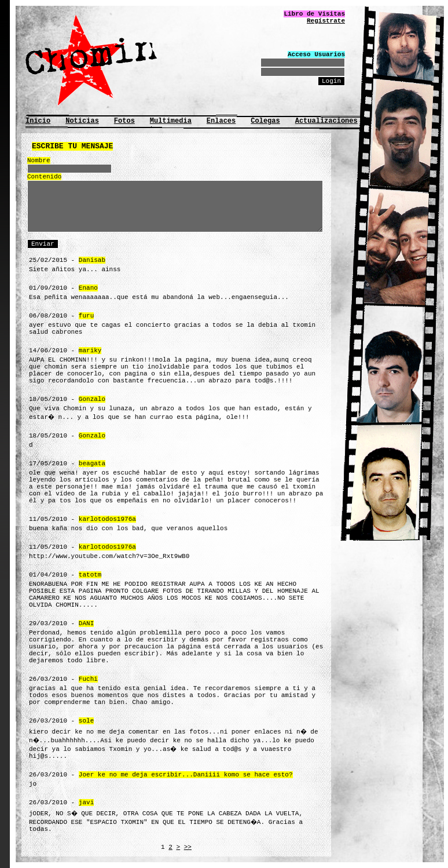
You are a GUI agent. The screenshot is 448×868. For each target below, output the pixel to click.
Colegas (265, 121)
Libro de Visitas (314, 14)
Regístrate (326, 21)
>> (188, 847)
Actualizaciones (326, 121)
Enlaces (221, 121)
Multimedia (171, 121)
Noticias (82, 121)
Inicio (38, 121)
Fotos (124, 121)
